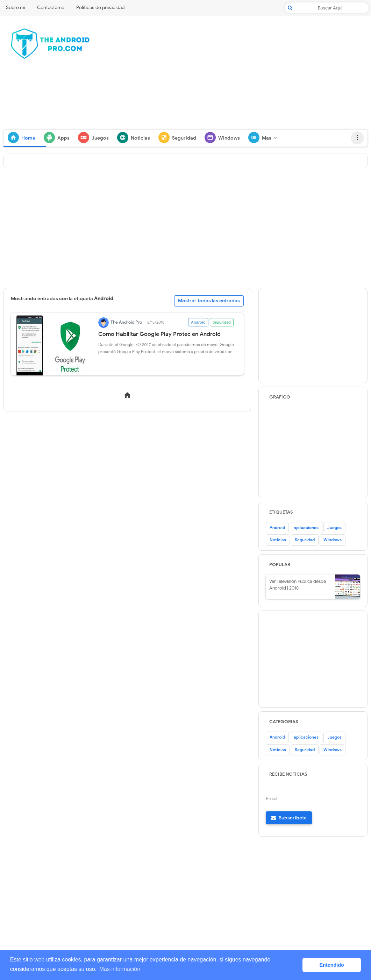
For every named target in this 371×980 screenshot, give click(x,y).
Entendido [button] (332, 965)
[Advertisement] (238, 75)
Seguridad (222, 322)
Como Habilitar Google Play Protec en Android (159, 334)
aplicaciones (306, 527)
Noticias (278, 540)
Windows (333, 540)
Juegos (334, 527)
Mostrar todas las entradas (209, 301)
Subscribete (289, 818)
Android (198, 322)
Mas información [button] (120, 969)
